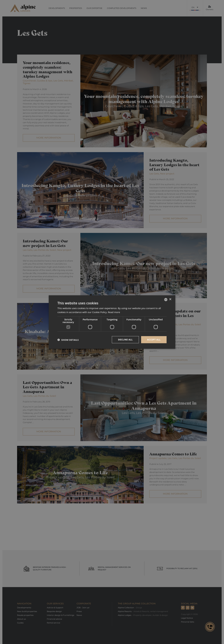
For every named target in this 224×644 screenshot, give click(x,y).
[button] (68, 340)
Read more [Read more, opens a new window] (114, 312)
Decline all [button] (125, 340)
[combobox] (166, 299)
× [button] (170, 299)
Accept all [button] (154, 340)
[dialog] (112, 322)
